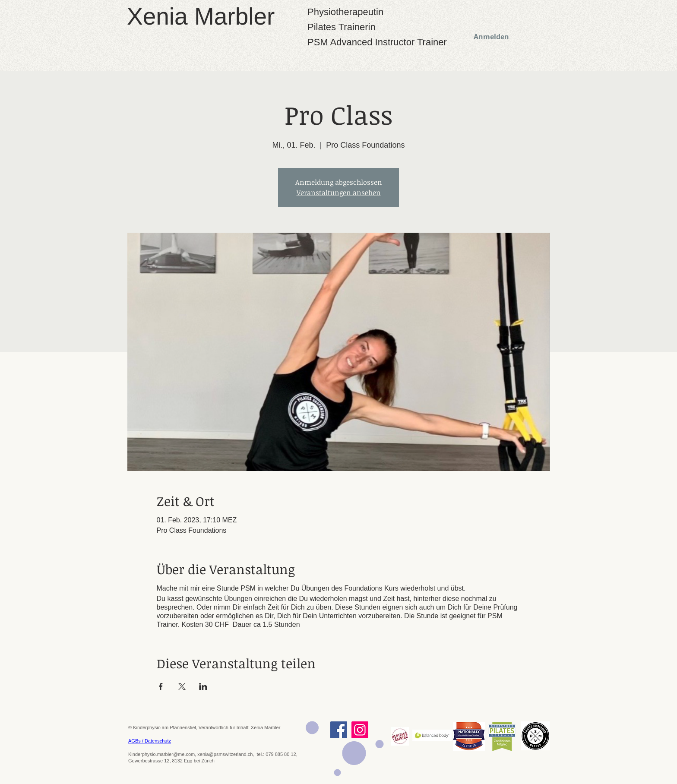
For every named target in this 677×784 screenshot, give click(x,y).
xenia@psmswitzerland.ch (225, 754)
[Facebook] (339, 730)
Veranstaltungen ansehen (339, 193)
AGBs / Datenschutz (150, 741)
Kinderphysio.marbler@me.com (161, 754)
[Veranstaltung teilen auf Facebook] (161, 686)
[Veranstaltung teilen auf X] (182, 686)
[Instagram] (360, 730)
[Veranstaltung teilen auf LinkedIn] (203, 686)
